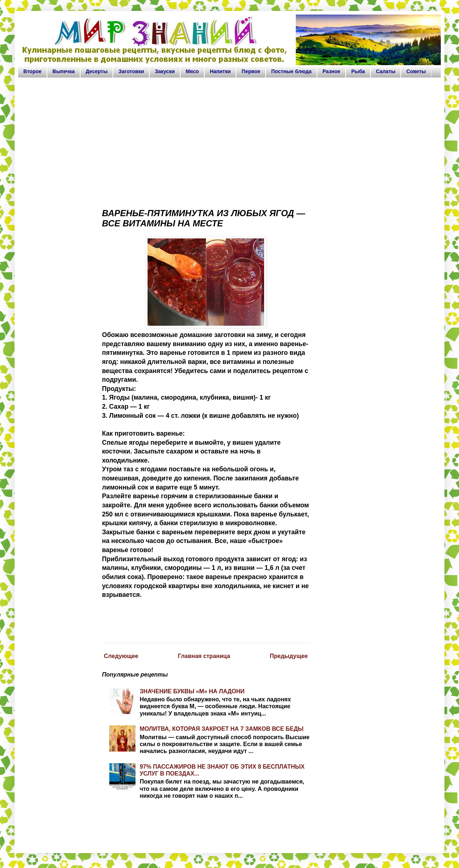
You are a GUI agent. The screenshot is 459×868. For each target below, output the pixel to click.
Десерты (97, 71)
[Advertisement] (229, 140)
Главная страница (204, 656)
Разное (331, 71)
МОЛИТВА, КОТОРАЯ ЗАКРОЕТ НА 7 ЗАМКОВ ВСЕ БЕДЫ (221, 729)
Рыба (358, 71)
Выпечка (64, 71)
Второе (32, 71)
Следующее (121, 656)
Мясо (192, 71)
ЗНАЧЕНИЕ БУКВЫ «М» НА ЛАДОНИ (192, 691)
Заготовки (131, 71)
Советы (416, 71)
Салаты (386, 71)
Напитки (220, 71)
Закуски (165, 71)
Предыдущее (289, 656)
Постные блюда (291, 71)
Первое (251, 71)
